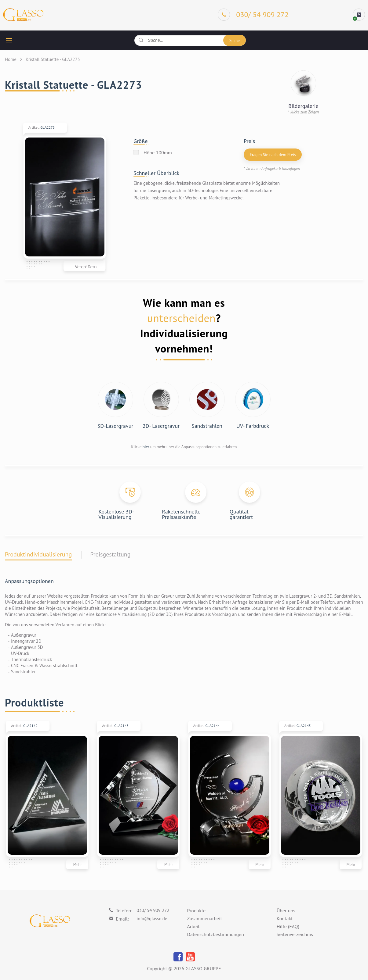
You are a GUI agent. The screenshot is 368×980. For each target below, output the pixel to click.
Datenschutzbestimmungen (216, 935)
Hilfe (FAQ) (288, 927)
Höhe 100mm (158, 152)
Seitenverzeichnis (295, 935)
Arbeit (193, 927)
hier (146, 447)
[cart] (359, 15)
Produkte (197, 911)
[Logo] (23, 15)
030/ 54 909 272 (153, 910)
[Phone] (253, 15)
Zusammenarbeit (205, 919)
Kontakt (285, 919)
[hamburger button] (9, 40)
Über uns (286, 911)
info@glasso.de (152, 919)
